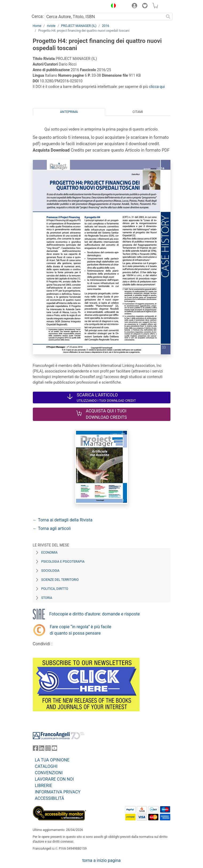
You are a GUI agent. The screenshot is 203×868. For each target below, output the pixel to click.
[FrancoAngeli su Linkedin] (42, 749)
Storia (47, 598)
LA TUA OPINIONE (52, 760)
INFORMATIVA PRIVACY (58, 792)
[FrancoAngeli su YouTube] (54, 749)
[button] (112, 6)
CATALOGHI (46, 766)
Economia (49, 553)
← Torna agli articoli (52, 528)
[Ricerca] (168, 17)
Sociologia (50, 571)
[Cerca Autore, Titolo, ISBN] (104, 17)
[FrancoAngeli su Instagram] (48, 749)
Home (37, 26)
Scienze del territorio (60, 580)
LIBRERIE (44, 786)
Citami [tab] (138, 112)
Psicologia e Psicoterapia (63, 562)
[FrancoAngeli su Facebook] (35, 749)
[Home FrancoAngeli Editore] (51, 6)
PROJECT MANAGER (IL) (79, 26)
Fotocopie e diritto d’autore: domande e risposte (95, 614)
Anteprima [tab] (69, 112)
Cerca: (38, 16)
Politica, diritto (55, 589)
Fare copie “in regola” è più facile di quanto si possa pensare (81, 630)
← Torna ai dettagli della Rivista (63, 520)
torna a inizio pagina (101, 860)
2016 (106, 26)
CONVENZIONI (49, 773)
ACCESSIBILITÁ (50, 798)
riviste (51, 26)
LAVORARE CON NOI (54, 779)
